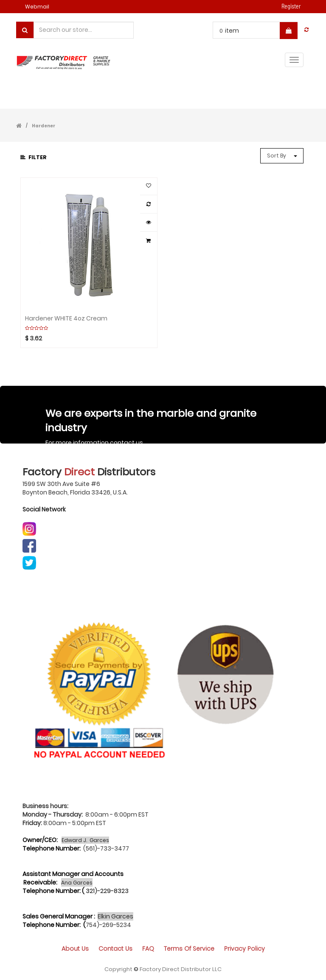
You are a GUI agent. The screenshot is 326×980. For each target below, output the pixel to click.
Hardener (44, 126)
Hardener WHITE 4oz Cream (66, 319)
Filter (34, 157)
